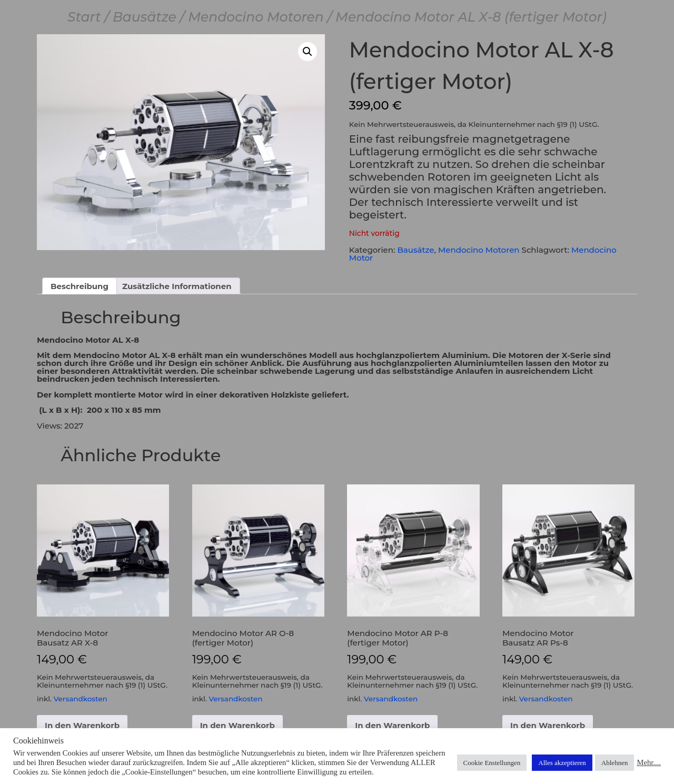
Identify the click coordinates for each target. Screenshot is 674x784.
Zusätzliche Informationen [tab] (177, 286)
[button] (308, 52)
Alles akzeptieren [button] (562, 763)
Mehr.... (649, 762)
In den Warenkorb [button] (82, 725)
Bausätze (145, 17)
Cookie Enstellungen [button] (492, 763)
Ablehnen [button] (615, 763)
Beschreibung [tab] (80, 286)
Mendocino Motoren (256, 17)
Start (84, 17)
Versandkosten (81, 699)
